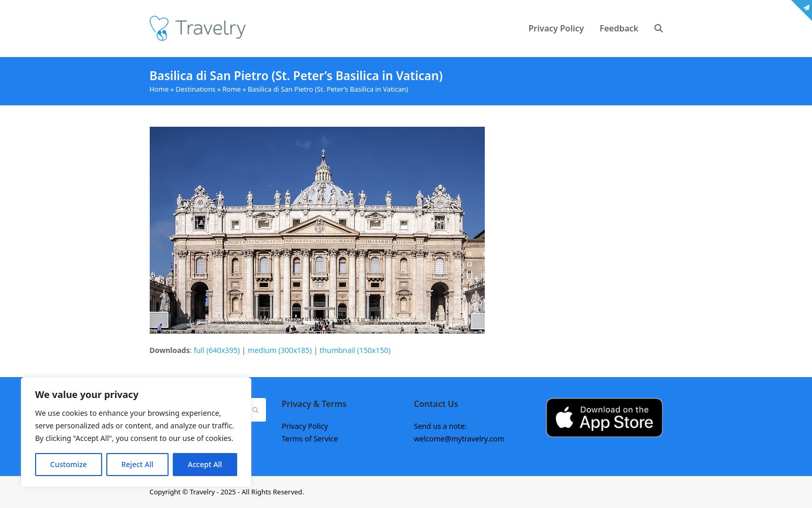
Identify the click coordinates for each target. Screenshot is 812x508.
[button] (659, 28)
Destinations (196, 89)
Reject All (137, 464)
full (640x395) (217, 350)
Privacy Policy (305, 426)
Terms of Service (310, 439)
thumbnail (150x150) (355, 350)
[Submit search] (255, 410)
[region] (136, 432)
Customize (69, 464)
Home (159, 89)
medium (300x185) (280, 350)
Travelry (203, 492)
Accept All (205, 464)
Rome (232, 89)
